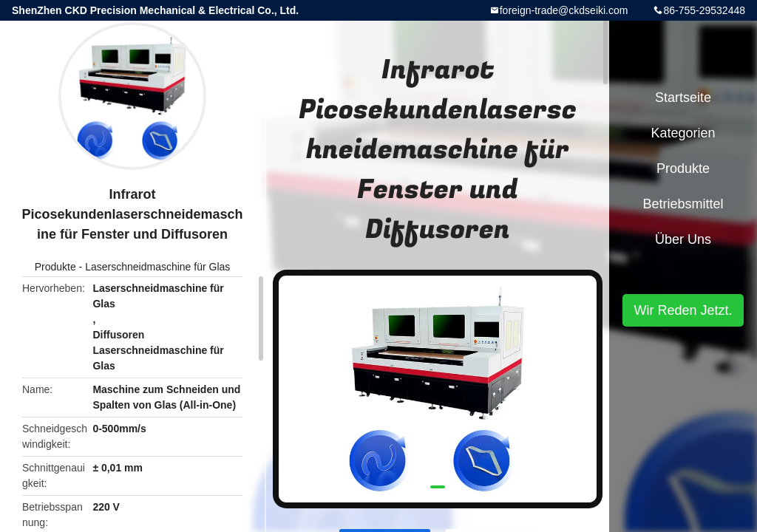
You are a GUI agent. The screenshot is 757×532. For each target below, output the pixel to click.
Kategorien (683, 133)
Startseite (683, 98)
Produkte (55, 267)
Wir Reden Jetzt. (683, 310)
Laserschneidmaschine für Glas (157, 267)
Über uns (683, 239)
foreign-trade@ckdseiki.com (564, 10)
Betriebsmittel (683, 204)
